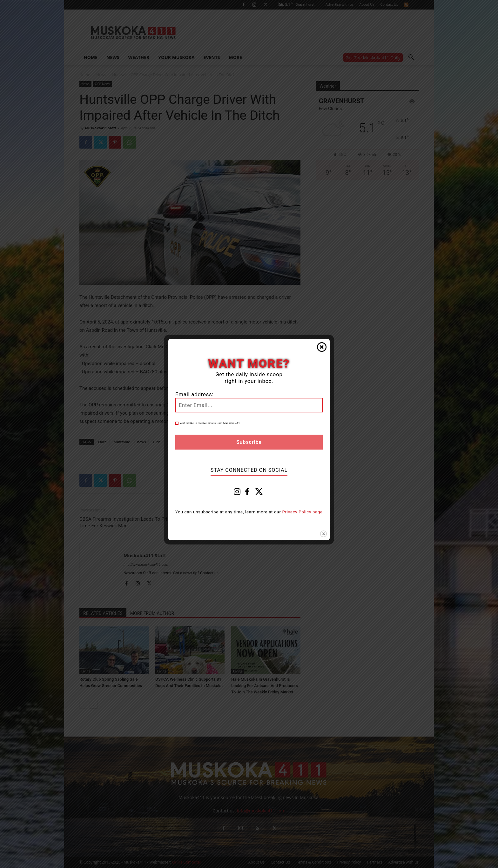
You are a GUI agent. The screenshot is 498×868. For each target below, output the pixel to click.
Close (322, 347)
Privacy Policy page (303, 512)
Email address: (194, 394)
